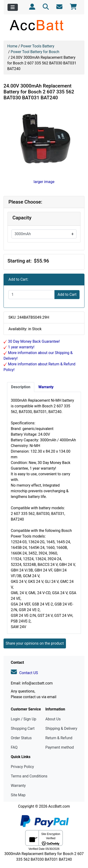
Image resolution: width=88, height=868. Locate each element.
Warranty (18, 786)
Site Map (18, 795)
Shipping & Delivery (61, 728)
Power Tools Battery (38, 46)
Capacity (22, 218)
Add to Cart (67, 294)
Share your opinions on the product (35, 643)
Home (12, 46)
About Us (53, 719)
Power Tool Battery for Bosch (35, 52)
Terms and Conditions (29, 776)
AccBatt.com (59, 806)
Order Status (21, 738)
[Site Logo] (44, 25)
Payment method (59, 747)
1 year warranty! (21, 347)
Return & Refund (59, 738)
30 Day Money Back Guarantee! (33, 341)
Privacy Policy (22, 767)
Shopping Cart (23, 728)
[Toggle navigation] (13, 7)
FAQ (14, 747)
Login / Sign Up (24, 719)
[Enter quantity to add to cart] (32, 295)
